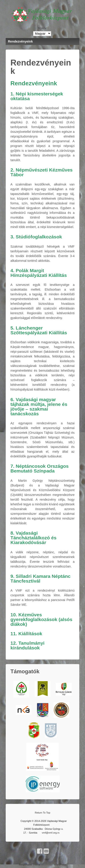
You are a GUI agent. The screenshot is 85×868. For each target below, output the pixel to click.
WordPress (60, 865)
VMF (46, 859)
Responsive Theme (30, 865)
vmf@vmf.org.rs (51, 833)
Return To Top (42, 813)
